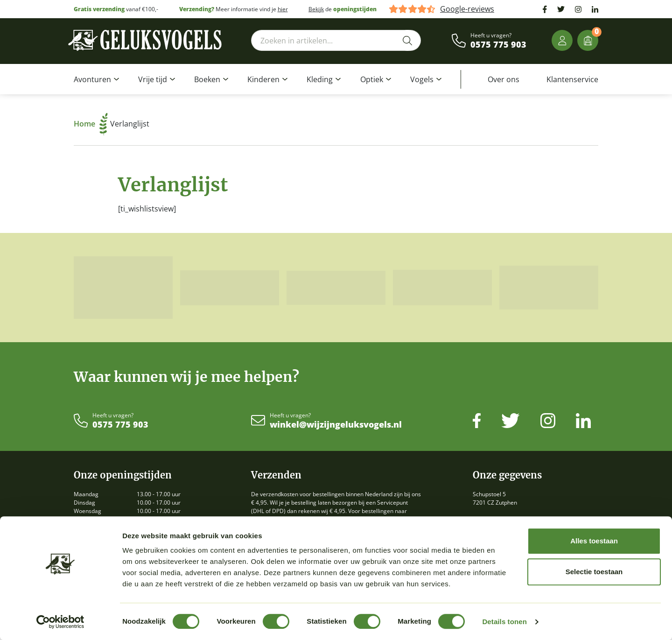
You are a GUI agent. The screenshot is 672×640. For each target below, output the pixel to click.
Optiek (372, 79)
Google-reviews (467, 9)
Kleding (320, 79)
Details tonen (504, 622)
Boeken (207, 79)
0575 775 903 (498, 45)
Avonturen (92, 79)
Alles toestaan (594, 541)
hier (283, 9)
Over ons (504, 79)
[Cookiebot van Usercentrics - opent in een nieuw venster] (60, 622)
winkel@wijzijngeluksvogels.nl (336, 425)
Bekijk (316, 9)
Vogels (422, 79)
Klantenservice (572, 79)
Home (91, 124)
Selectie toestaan (594, 572)
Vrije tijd (153, 79)
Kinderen (263, 79)
